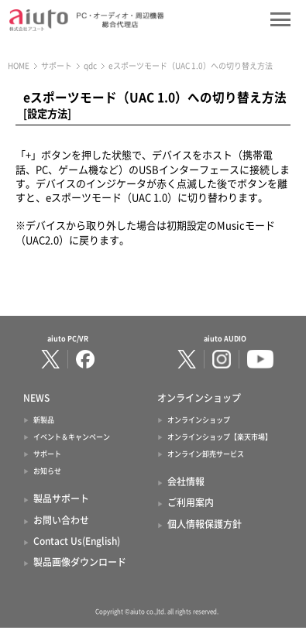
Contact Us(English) (77, 541)
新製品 (44, 420)
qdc (90, 66)
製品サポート (61, 498)
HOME (19, 66)
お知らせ (47, 471)
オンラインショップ (199, 420)
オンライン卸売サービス (206, 454)
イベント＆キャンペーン (72, 437)
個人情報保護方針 (205, 524)
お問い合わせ (61, 520)
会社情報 (186, 481)
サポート (57, 66)
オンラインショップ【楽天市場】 (220, 437)
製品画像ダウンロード (80, 562)
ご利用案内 (191, 502)
